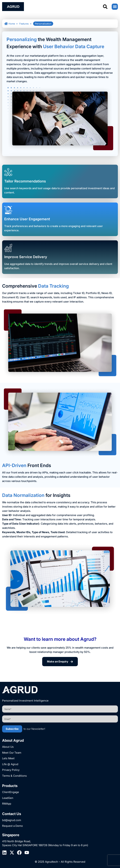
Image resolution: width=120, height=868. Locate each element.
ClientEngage (11, 792)
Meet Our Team (12, 753)
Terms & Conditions (14, 776)
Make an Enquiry (60, 661)
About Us (8, 747)
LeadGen (8, 798)
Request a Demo (12, 826)
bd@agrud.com (12, 820)
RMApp (7, 804)
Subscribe (12, 729)
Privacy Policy (11, 770)
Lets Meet (8, 758)
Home (10, 24)
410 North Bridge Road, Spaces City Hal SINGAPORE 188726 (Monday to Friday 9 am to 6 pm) (45, 843)
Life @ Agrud (10, 764)
